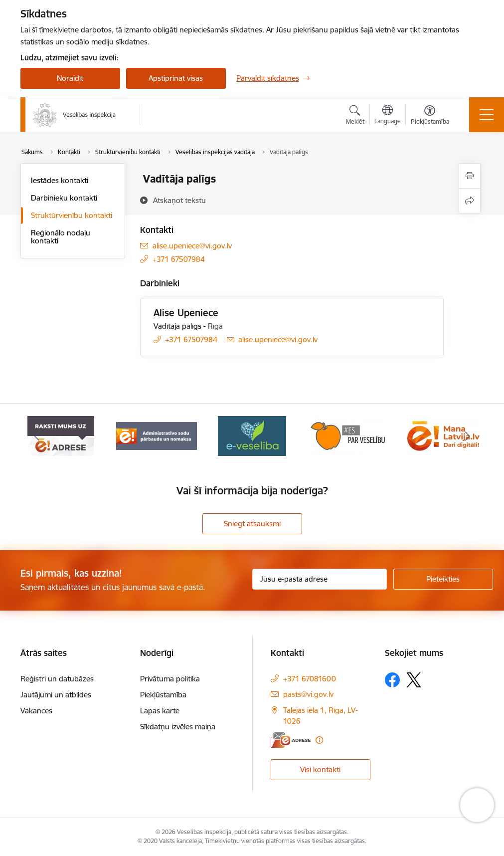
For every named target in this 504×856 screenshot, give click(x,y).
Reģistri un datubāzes (57, 679)
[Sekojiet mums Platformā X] (414, 680)
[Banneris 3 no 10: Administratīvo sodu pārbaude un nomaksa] (157, 435)
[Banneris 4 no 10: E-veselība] (252, 435)
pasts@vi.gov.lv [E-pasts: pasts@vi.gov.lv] (308, 694)
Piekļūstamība (163, 695)
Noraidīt (70, 78)
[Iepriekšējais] (37, 436)
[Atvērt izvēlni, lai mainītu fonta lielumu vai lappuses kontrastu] (430, 116)
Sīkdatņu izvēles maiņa (178, 727)
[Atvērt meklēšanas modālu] (355, 116)
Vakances (36, 711)
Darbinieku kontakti (64, 198)
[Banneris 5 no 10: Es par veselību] (348, 435)
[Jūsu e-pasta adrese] (320, 579)
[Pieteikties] (443, 579)
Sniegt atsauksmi (252, 524)
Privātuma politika (170, 679)
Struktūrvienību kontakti (72, 215)
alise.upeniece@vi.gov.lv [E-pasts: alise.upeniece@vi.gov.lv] (192, 246)
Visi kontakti (320, 769)
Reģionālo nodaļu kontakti (61, 237)
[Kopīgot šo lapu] (470, 201)
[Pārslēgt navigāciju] (487, 115)
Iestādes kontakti (60, 180)
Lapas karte (160, 711)
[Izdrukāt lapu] (470, 176)
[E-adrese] (291, 740)
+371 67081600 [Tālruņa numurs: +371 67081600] (310, 679)
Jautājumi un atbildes (56, 695)
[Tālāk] (468, 436)
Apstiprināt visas (176, 78)
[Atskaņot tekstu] (179, 200)
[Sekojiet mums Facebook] (392, 680)
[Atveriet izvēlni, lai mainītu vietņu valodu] (388, 116)
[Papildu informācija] (319, 740)
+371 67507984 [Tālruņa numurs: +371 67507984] (179, 259)
